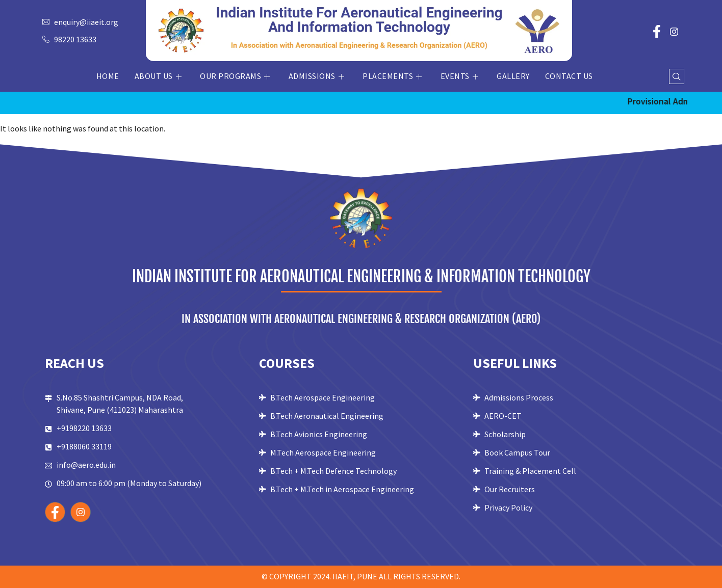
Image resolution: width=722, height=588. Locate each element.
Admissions (317, 76)
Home (108, 76)
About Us (158, 76)
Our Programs (235, 76)
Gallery (513, 76)
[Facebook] (657, 31)
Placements (392, 76)
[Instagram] (674, 31)
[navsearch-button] (677, 76)
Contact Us (569, 76)
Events (460, 76)
